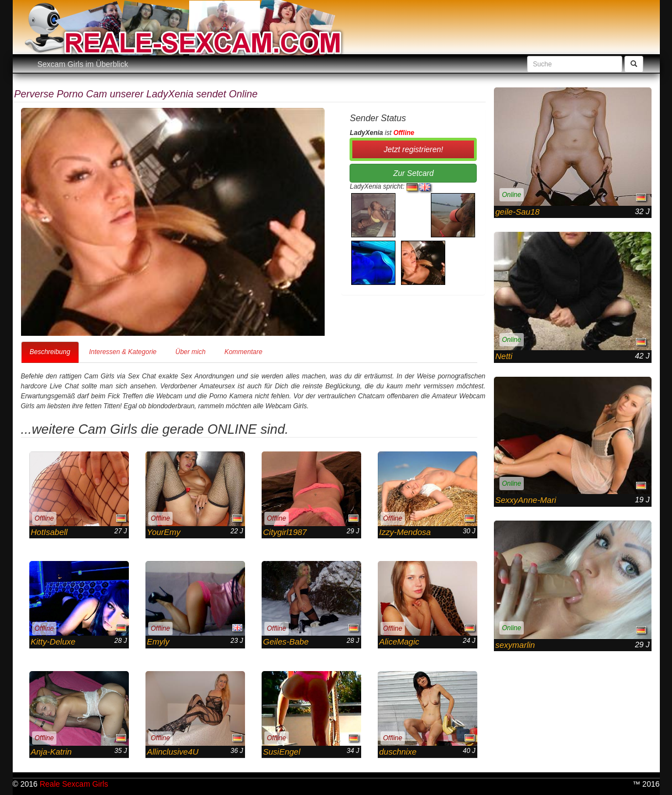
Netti (504, 356)
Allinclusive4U (173, 752)
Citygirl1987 (285, 532)
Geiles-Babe (286, 641)
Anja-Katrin (51, 752)
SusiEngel (282, 752)
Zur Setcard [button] (413, 173)
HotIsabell (50, 532)
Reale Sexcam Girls (74, 784)
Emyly (158, 641)
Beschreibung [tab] (50, 352)
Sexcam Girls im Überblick (83, 64)
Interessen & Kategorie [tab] (123, 352)
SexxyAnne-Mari (526, 500)
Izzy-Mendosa (405, 532)
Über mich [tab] (191, 352)
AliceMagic (400, 641)
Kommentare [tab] (244, 352)
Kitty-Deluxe (53, 641)
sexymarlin (515, 645)
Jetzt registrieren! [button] (413, 149)
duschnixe (398, 752)
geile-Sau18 (518, 212)
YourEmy (164, 532)
